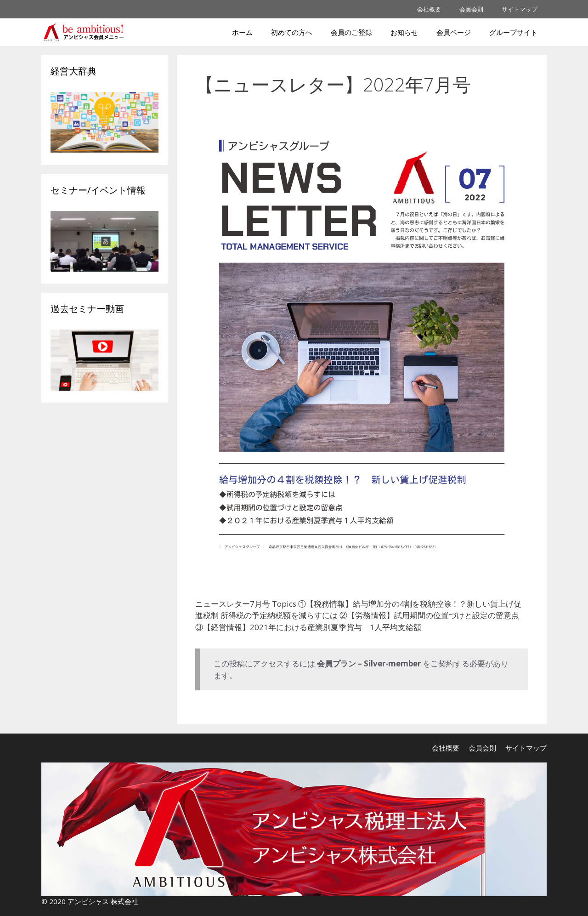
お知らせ (404, 32)
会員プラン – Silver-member (369, 663)
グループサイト (513, 32)
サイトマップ (520, 9)
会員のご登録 (351, 32)
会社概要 (429, 9)
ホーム (242, 32)
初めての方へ (292, 32)
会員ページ (454, 32)
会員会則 (471, 9)
